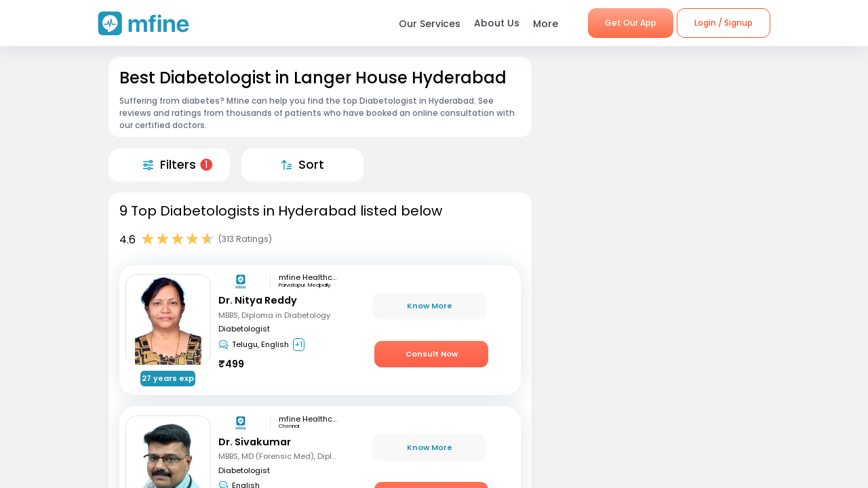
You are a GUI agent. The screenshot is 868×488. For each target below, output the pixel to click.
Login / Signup (724, 23)
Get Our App (631, 23)
